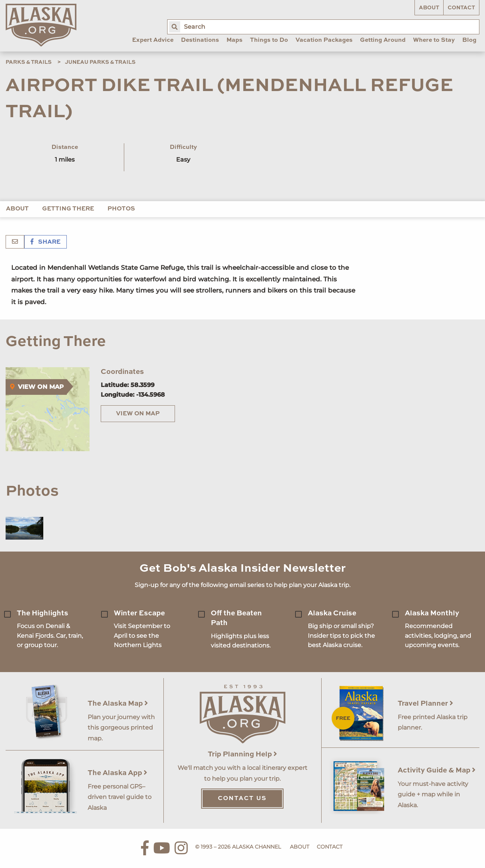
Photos (121, 209)
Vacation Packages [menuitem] (324, 40)
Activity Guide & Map (437, 770)
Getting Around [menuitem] (383, 40)
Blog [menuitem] (469, 40)
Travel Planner (425, 704)
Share (46, 242)
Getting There (68, 209)
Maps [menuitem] (234, 40)
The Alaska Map (118, 704)
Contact (461, 8)
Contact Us (242, 799)
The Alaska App (118, 773)
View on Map (138, 414)
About (429, 8)
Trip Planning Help (242, 754)
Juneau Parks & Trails (100, 62)
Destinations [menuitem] (200, 40)
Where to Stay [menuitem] (434, 40)
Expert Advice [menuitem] (153, 40)
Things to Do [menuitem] (269, 40)
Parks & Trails (29, 62)
